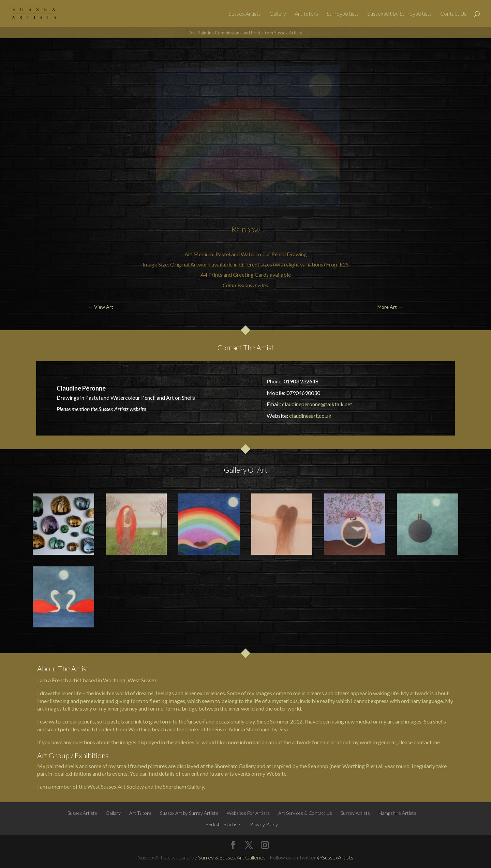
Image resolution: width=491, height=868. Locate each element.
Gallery (278, 14)
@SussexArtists (335, 857)
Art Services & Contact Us (305, 813)
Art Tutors (306, 14)
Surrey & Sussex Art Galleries (232, 857)
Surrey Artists (343, 14)
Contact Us (453, 14)
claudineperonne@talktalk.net (317, 404)
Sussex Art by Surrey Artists (399, 14)
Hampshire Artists (397, 813)
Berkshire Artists (224, 824)
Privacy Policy (264, 824)
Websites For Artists (248, 813)
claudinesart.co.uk (310, 416)
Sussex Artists (245, 14)
